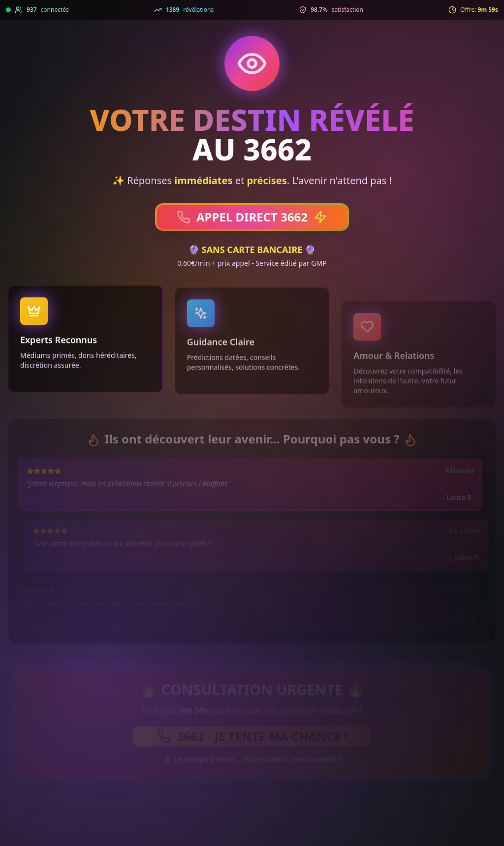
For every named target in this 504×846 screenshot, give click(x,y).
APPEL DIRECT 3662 (252, 217)
